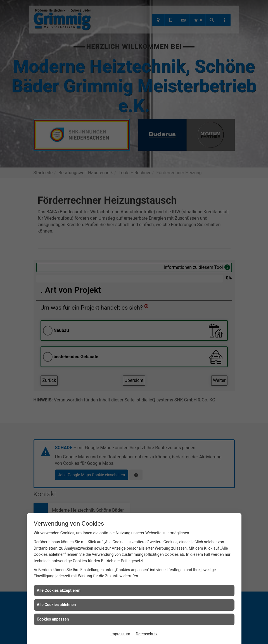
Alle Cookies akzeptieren (59, 590)
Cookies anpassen (53, 619)
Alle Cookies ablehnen (56, 605)
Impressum (120, 634)
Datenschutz (147, 634)
